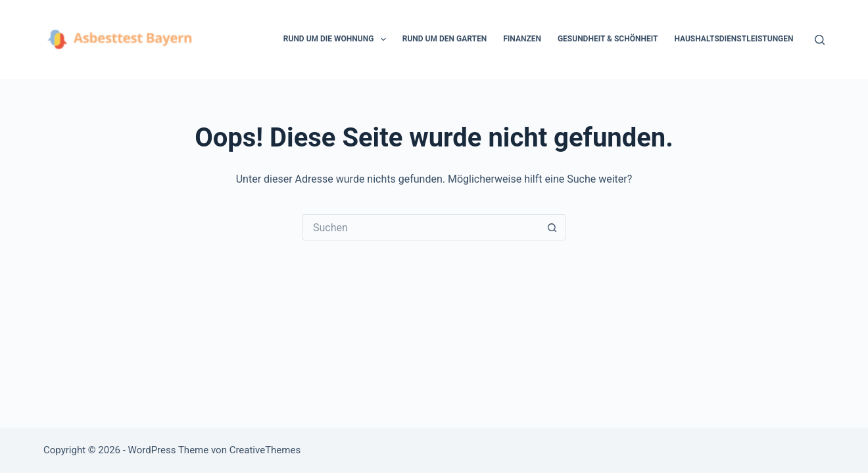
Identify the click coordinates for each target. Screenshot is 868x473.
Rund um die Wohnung (337, 39)
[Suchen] (820, 40)
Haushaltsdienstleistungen (734, 39)
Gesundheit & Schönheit (608, 39)
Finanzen (522, 39)
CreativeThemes (265, 450)
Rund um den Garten (445, 39)
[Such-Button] (552, 227)
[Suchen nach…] (421, 227)
